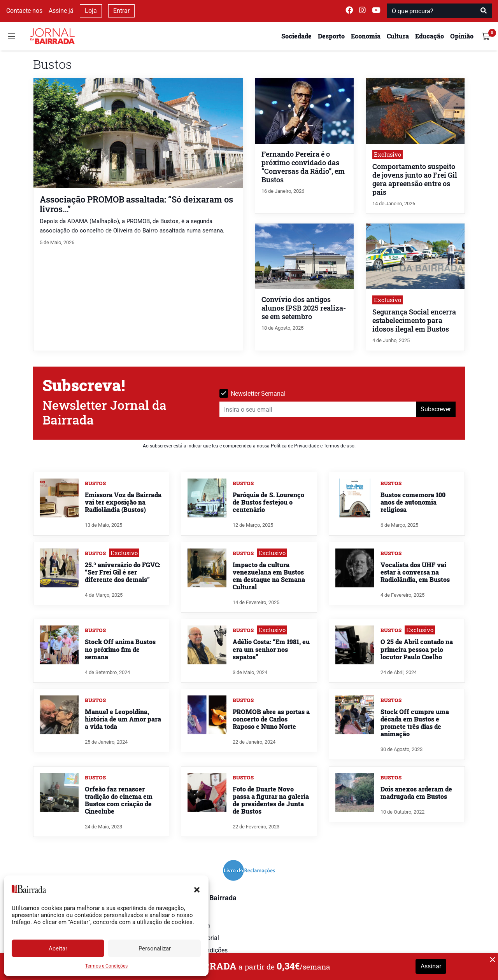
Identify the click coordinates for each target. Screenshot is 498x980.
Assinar (431, 966)
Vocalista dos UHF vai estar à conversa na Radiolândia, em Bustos (415, 572)
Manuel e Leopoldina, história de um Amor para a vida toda (123, 719)
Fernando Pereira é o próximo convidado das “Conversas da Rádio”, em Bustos (303, 167)
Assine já (61, 11)
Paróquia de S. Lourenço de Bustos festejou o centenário (268, 502)
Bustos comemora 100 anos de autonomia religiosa (413, 502)
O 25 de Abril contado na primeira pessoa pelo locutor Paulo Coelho (417, 649)
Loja (91, 11)
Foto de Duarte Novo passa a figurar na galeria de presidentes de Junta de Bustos (271, 800)
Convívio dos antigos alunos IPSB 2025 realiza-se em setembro (304, 308)
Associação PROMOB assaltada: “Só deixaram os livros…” (136, 204)
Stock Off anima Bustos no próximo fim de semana (120, 649)
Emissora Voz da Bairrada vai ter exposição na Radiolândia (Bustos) (123, 502)
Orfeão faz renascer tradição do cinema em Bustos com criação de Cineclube (119, 800)
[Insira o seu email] (318, 409)
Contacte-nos (24, 11)
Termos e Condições (106, 966)
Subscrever (436, 409)
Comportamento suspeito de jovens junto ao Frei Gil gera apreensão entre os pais (415, 179)
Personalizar (155, 949)
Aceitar (58, 949)
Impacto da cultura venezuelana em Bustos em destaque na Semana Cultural (269, 576)
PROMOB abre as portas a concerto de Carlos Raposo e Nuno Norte (271, 719)
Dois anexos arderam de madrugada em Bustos (416, 793)
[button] (197, 889)
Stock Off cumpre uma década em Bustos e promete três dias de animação (415, 723)
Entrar (121, 11)
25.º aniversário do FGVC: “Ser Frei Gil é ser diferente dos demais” (123, 572)
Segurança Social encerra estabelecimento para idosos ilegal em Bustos (414, 321)
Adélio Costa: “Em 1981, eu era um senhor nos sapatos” (271, 649)
